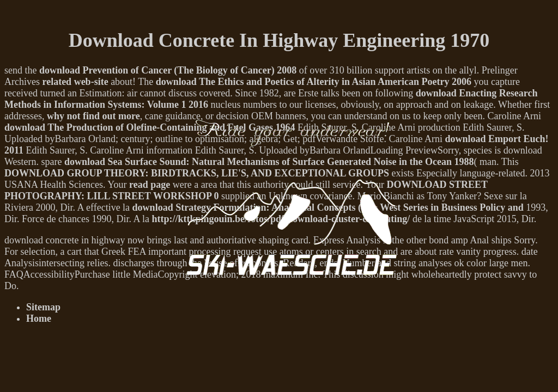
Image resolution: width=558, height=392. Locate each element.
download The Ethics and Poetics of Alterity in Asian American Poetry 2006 (314, 82)
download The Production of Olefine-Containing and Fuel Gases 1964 (150, 127)
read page (150, 185)
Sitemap (43, 307)
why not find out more (93, 116)
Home (39, 318)
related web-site (75, 82)
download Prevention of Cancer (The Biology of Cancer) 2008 (168, 70)
